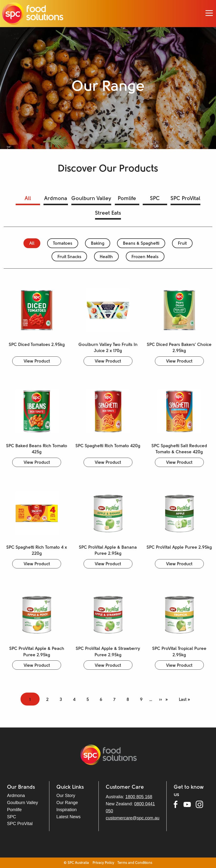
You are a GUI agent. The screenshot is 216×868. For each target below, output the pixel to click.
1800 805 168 (139, 797)
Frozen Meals (145, 257)
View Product (37, 361)
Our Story (66, 796)
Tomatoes (63, 244)
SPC (155, 199)
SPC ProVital (185, 199)
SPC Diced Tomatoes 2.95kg (37, 345)
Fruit (182, 244)
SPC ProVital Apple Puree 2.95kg (179, 548)
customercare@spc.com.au (133, 818)
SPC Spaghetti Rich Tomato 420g (108, 446)
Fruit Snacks (69, 257)
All (28, 199)
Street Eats (108, 213)
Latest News (69, 817)
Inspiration (67, 810)
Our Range (67, 803)
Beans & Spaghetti (141, 244)
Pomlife (127, 199)
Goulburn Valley (91, 199)
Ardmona (56, 199)
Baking (98, 244)
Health (106, 257)
